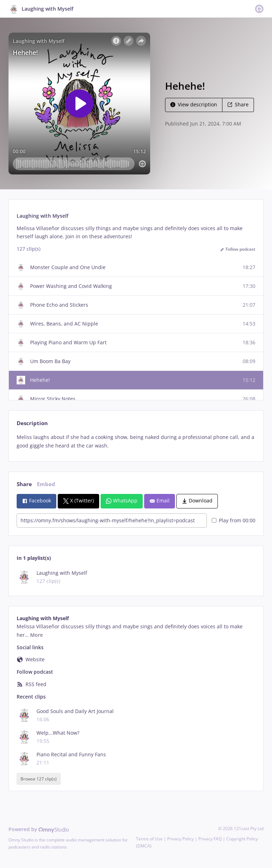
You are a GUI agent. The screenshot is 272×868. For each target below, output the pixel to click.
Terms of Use (149, 839)
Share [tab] (24, 484)
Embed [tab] (46, 484)
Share (238, 104)
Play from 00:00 (234, 520)
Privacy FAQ (210, 839)
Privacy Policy (180, 839)
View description (194, 104)
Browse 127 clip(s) (39, 779)
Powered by (39, 829)
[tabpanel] (136, 441)
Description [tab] (32, 423)
